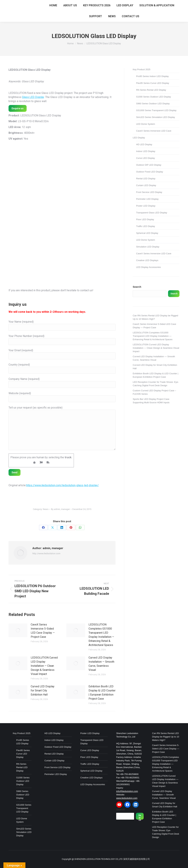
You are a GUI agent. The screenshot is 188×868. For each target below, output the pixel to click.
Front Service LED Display (149, 192)
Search (137, 287)
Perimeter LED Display (147, 199)
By (60, 509)
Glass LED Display (33, 97)
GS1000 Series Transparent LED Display (156, 110)
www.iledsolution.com (127, 798)
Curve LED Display (146, 158)
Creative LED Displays (147, 260)
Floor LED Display (145, 219)
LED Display (139, 138)
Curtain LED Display (146, 185)
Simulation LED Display (148, 247)
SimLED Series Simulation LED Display (156, 117)
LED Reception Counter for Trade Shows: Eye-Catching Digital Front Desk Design (156, 384)
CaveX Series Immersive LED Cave (154, 131)
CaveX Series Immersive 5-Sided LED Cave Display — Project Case (43, 631)
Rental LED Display (146, 179)
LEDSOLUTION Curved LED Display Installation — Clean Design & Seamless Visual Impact (44, 666)
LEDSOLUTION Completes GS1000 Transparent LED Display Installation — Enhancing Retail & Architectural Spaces (101, 635)
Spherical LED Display (147, 233)
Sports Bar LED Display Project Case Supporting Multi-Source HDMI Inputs (151, 401)
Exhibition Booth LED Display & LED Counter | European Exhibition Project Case (102, 693)
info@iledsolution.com (127, 791)
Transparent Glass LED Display (152, 213)
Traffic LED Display (146, 226)
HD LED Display (144, 144)
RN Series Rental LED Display (151, 90)
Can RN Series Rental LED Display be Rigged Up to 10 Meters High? (155, 317)
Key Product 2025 (142, 69)
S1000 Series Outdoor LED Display (154, 97)
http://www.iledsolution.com (46, 553)
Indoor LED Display (146, 151)
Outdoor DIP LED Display (149, 165)
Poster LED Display (146, 206)
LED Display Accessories (149, 267)
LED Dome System (146, 124)
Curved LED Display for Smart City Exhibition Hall (43, 690)
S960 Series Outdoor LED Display (153, 104)
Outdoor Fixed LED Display (150, 172)
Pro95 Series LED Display (23, 742)
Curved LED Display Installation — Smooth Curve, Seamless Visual (101, 664)
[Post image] (18, 630)
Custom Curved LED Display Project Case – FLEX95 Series (154, 392)
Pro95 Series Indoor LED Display (152, 76)
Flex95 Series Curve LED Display (153, 83)
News (46, 509)
